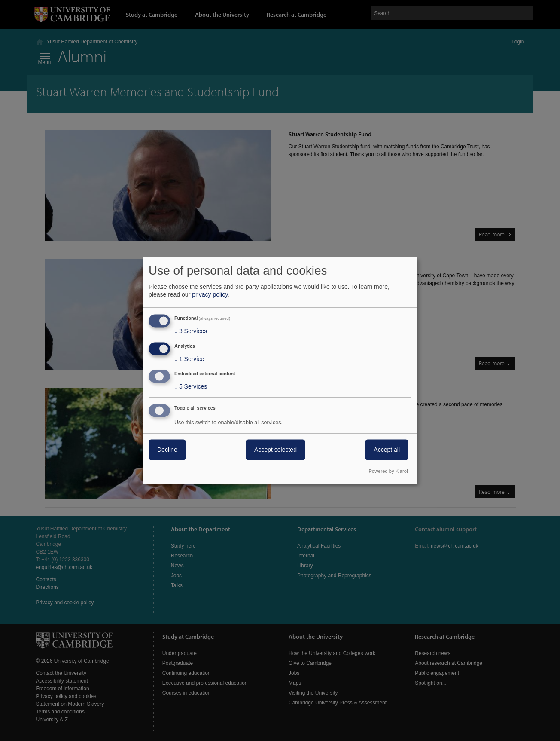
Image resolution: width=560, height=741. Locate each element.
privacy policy (210, 294)
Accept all (387, 450)
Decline (167, 450)
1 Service (189, 359)
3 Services (191, 331)
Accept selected (275, 450)
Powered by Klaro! (388, 472)
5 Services (191, 387)
